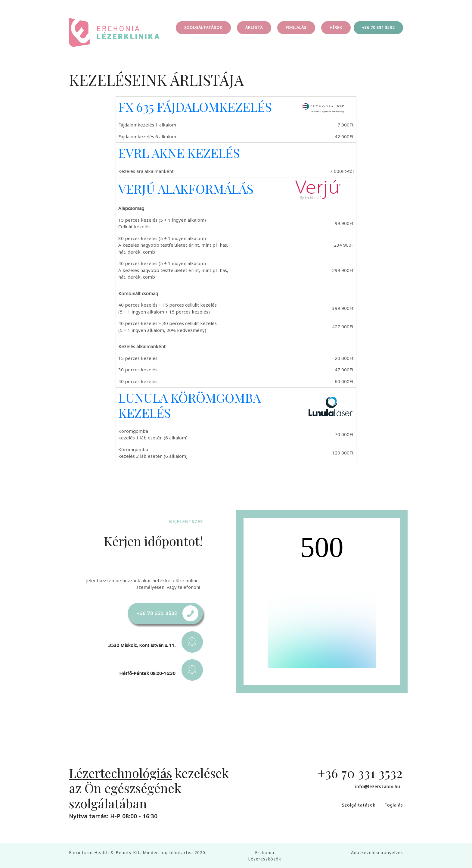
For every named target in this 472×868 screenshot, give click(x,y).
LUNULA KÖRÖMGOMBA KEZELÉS (189, 405)
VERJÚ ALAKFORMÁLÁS (186, 189)
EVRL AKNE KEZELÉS (179, 153)
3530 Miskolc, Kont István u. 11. (142, 645)
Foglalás (394, 805)
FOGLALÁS (296, 27)
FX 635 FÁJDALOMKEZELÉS (195, 107)
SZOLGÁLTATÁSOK (203, 27)
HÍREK (336, 27)
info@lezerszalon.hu (378, 787)
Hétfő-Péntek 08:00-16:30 (147, 673)
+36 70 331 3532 (378, 27)
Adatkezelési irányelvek (377, 852)
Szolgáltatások (359, 805)
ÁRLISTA (254, 27)
